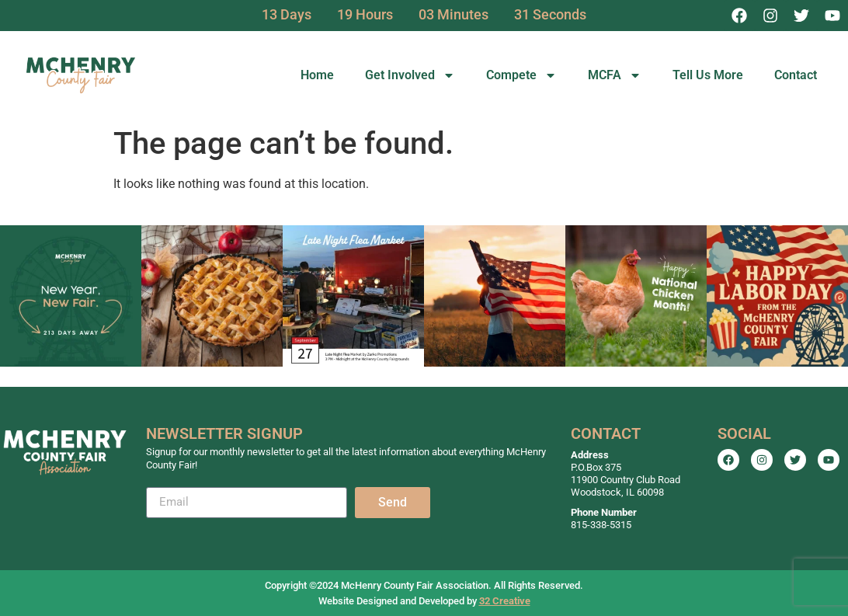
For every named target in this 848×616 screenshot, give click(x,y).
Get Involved (410, 75)
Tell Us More (708, 75)
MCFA (615, 75)
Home (317, 75)
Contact (796, 75)
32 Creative (505, 601)
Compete (521, 75)
